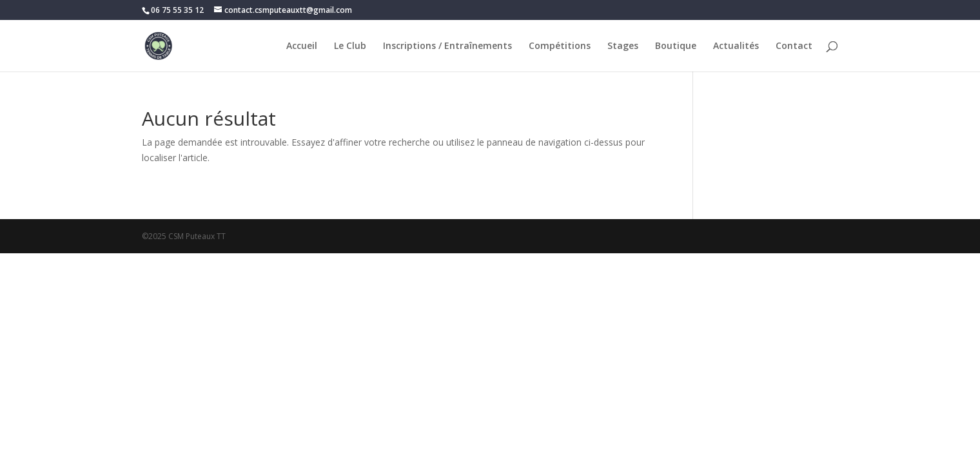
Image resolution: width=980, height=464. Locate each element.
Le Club (350, 46)
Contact (794, 46)
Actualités (736, 46)
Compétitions (560, 46)
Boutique (676, 46)
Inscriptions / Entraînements (447, 46)
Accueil (302, 46)
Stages (623, 46)
